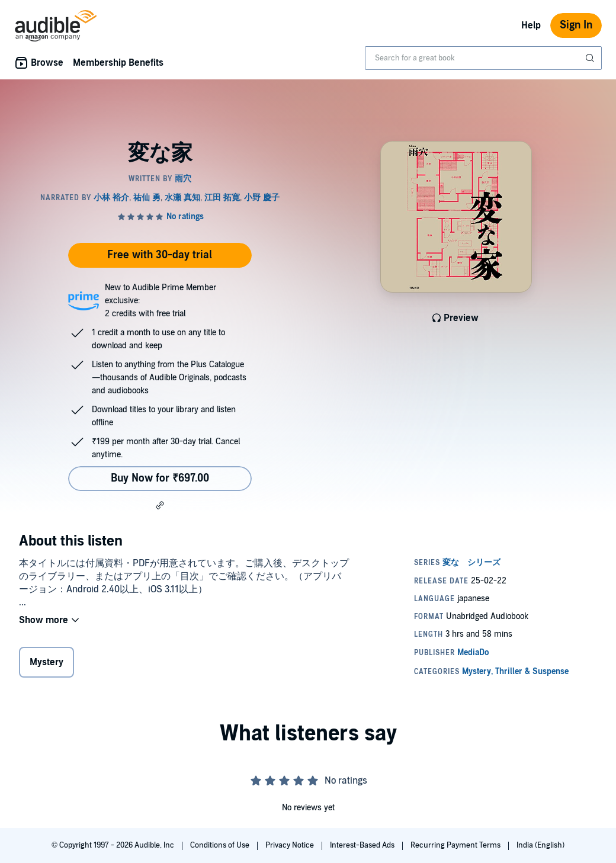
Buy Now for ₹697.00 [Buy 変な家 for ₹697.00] (160, 478)
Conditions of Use (221, 845)
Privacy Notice (291, 845)
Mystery (46, 662)
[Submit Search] (591, 58)
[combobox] (483, 58)
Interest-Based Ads (363, 845)
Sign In (576, 25)
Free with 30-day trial (160, 255)
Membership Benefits (118, 63)
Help (531, 25)
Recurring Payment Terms (456, 845)
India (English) (540, 845)
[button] (160, 505)
